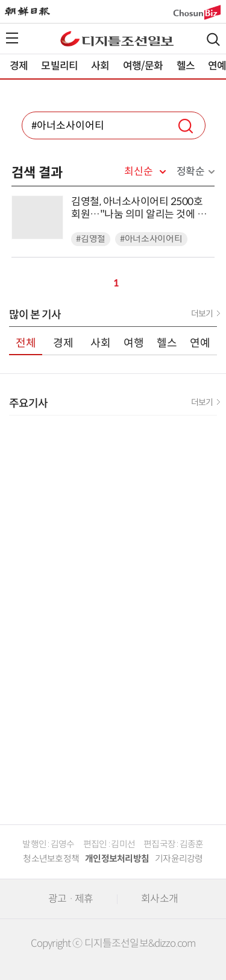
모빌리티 (59, 66)
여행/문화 (143, 66)
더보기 (202, 314)
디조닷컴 (117, 39)
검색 (213, 40)
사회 (100, 66)
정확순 (191, 172)
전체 (26, 343)
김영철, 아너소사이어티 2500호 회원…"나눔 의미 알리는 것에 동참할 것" (139, 208)
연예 (200, 343)
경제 (19, 66)
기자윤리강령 (179, 859)
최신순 (138, 172)
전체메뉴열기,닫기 (12, 38)
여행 (134, 343)
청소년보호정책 (51, 859)
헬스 (186, 66)
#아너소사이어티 (151, 239)
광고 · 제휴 (71, 899)
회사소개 (159, 899)
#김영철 (91, 239)
